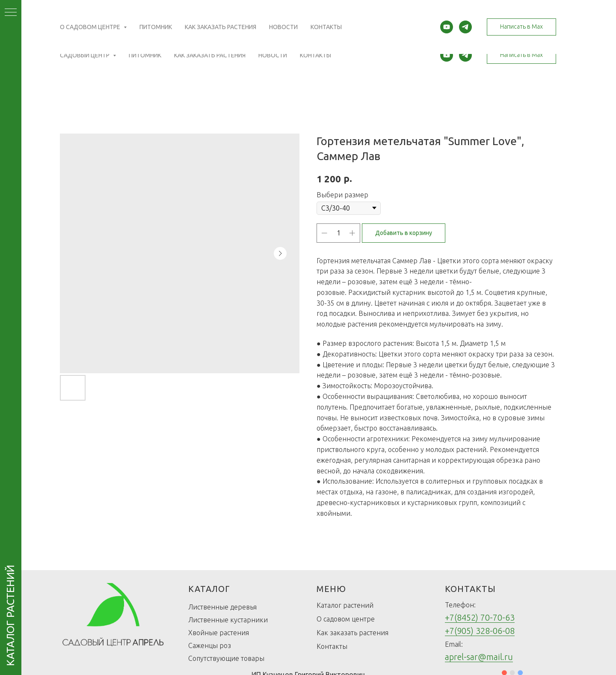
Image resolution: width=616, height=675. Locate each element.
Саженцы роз (210, 645)
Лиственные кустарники (228, 620)
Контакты (315, 55)
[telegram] (465, 55)
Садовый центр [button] (85, 55)
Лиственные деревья (222, 607)
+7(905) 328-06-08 (480, 631)
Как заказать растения (210, 55)
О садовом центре (346, 619)
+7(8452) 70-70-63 (480, 617)
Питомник (145, 55)
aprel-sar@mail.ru (479, 657)
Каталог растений (345, 605)
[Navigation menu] (11, 13)
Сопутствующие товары (226, 658)
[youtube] (447, 55)
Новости (273, 55)
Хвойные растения (219, 633)
